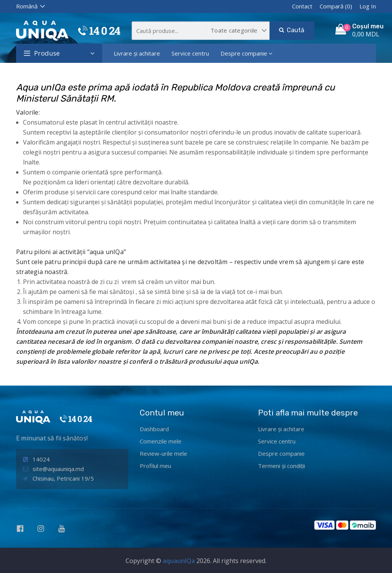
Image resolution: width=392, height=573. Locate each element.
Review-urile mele (163, 453)
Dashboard (154, 429)
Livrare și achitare (137, 53)
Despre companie (247, 53)
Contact (302, 6)
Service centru (190, 53)
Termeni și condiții (282, 466)
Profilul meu (155, 466)
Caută (292, 30)
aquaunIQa (179, 561)
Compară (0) (336, 6)
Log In (368, 6)
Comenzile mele (161, 441)
